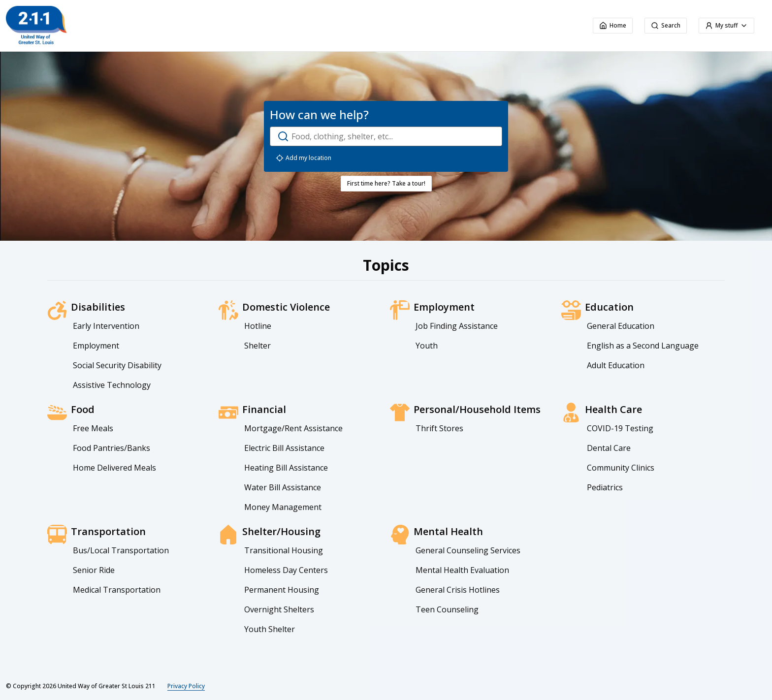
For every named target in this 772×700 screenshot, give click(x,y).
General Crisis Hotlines (458, 590)
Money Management (283, 507)
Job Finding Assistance (457, 326)
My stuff (726, 25)
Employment (96, 346)
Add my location (304, 158)
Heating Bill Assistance (286, 468)
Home (613, 25)
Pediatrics (605, 487)
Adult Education (616, 365)
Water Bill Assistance (283, 487)
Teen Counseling (447, 609)
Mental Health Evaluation (462, 570)
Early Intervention (106, 326)
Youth (427, 346)
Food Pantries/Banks (112, 448)
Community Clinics (621, 468)
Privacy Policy (186, 686)
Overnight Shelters (279, 609)
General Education (621, 326)
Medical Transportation (117, 590)
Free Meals (93, 428)
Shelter (257, 346)
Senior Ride (94, 570)
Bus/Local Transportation (121, 550)
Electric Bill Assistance (284, 448)
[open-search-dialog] (386, 136)
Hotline (258, 326)
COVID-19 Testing (620, 428)
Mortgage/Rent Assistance (293, 428)
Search (666, 25)
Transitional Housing (284, 550)
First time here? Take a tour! (386, 183)
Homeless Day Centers (286, 570)
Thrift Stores (439, 428)
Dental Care (609, 448)
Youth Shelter (270, 629)
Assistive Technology (112, 385)
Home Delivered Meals (114, 468)
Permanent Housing (282, 590)
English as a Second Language (643, 346)
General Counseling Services (468, 550)
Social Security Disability (117, 365)
